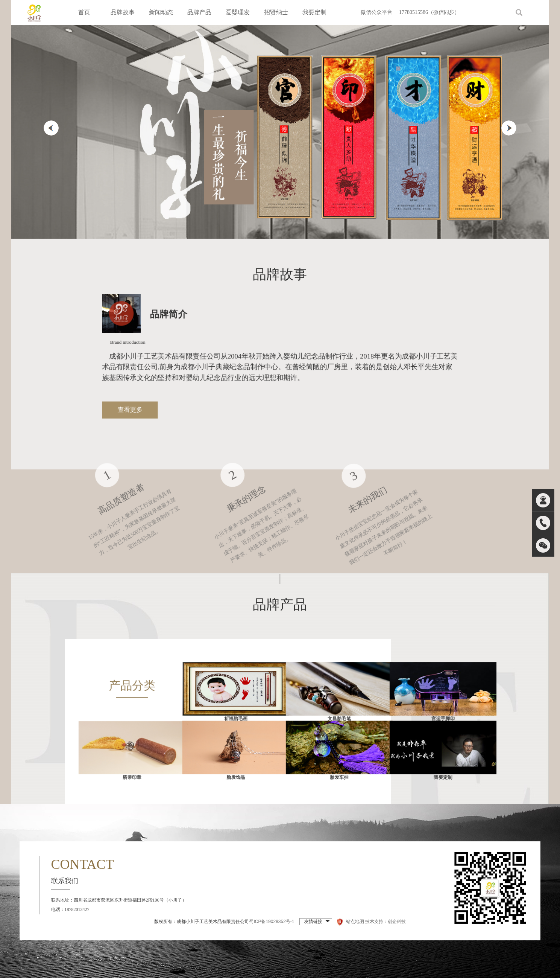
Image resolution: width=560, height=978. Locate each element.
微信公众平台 (376, 12)
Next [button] (509, 128)
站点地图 (355, 922)
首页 (84, 12)
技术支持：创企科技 (385, 922)
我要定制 (314, 12)
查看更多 (146, 407)
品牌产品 (199, 12)
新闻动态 (161, 12)
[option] (280, 132)
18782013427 (77, 909)
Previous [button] (51, 128)
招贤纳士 (276, 12)
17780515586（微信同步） (429, 12)
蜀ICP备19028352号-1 (272, 922)
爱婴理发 (238, 12)
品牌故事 (123, 12)
